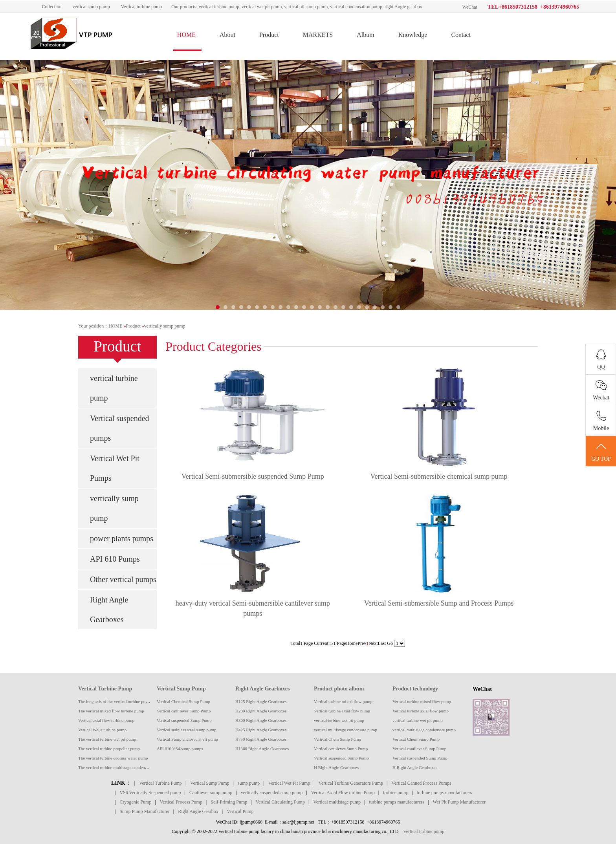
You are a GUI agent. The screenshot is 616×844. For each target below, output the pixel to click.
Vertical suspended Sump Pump (184, 720)
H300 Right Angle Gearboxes (261, 720)
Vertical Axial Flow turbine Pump (343, 793)
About (227, 35)
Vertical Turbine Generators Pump (351, 783)
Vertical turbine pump (142, 7)
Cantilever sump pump (211, 793)
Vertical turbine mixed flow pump (343, 701)
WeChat (470, 7)
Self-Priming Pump (229, 802)
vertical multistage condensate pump (346, 730)
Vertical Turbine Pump (105, 689)
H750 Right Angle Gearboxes (261, 739)
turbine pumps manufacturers (445, 793)
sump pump (249, 783)
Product (269, 35)
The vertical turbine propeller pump (109, 749)
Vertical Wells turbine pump (102, 730)
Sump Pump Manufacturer (144, 811)
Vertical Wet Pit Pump (289, 783)
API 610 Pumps (115, 559)
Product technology (415, 689)
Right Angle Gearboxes (109, 610)
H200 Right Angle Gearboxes (261, 711)
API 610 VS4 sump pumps (180, 749)
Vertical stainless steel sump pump (187, 730)
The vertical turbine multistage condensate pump (120, 767)
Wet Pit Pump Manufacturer (459, 802)
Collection (51, 7)
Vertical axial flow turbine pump (106, 720)
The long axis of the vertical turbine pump (115, 701)
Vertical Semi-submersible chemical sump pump (439, 476)
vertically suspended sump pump (272, 793)
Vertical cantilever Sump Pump (184, 711)
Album (365, 35)
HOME (186, 35)
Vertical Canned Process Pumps (421, 783)
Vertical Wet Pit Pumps (115, 468)
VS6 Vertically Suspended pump (150, 793)
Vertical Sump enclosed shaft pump (187, 739)
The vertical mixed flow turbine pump (111, 711)
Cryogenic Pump (135, 802)
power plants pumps (122, 538)
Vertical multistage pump (337, 802)
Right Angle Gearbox (198, 811)
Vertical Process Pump (181, 802)
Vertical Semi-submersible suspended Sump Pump (253, 476)
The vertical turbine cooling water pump (113, 758)
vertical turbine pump (114, 388)
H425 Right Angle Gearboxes (261, 730)
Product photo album (339, 689)
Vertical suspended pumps (120, 428)
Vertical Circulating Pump (280, 802)
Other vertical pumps (123, 579)
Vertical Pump (240, 811)
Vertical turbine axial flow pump (342, 711)
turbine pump (396, 793)
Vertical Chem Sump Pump (337, 739)
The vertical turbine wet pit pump (107, 739)
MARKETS (318, 35)
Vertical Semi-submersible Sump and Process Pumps (439, 603)
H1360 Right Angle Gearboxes (262, 749)
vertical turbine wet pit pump (339, 720)
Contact (461, 35)
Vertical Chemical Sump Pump (183, 701)
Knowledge (413, 35)
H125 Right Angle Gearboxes (261, 701)
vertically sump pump (165, 326)
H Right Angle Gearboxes (336, 767)
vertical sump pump (91, 7)
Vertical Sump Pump (181, 689)
